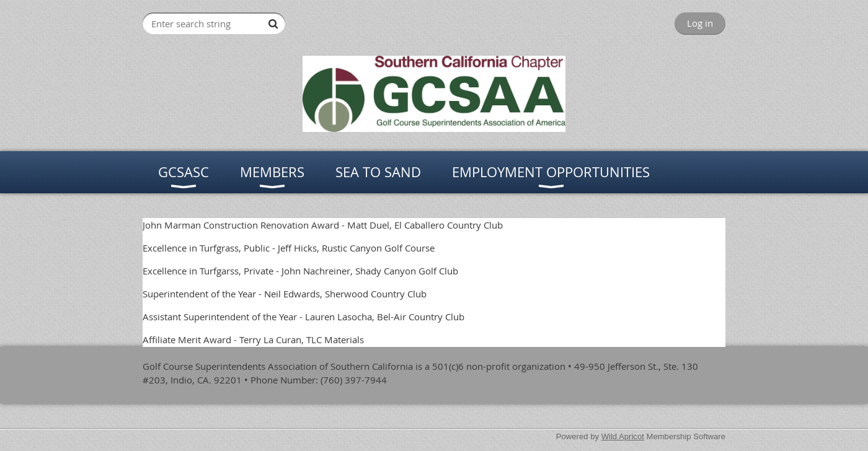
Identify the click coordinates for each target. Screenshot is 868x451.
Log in (700, 23)
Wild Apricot (623, 436)
